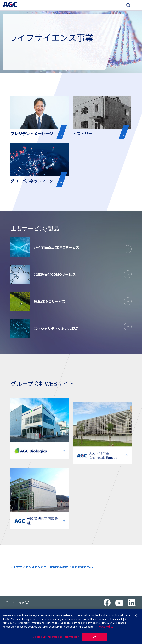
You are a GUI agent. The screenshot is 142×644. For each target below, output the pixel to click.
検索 (128, 5)
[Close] (136, 616)
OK (95, 637)
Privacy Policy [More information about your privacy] (104, 627)
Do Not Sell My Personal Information (56, 637)
